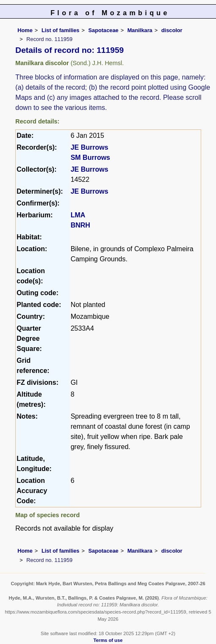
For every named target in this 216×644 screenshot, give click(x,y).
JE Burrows (90, 147)
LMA (78, 215)
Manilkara (140, 30)
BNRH (80, 225)
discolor (172, 30)
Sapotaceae (104, 30)
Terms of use (108, 640)
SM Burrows (90, 158)
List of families (61, 30)
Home (25, 30)
